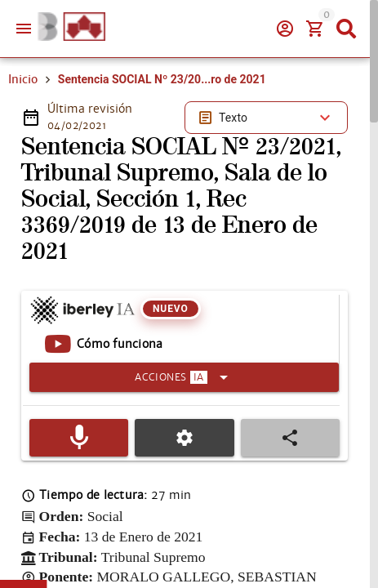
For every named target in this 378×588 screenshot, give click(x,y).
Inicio (23, 79)
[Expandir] (184, 377)
